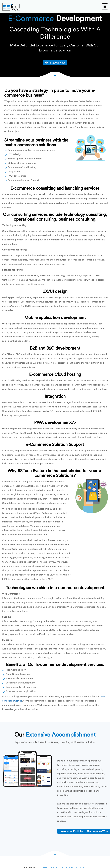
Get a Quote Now (55, 63)
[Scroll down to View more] (55, 75)
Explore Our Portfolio (71, 831)
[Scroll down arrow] (55, 855)
